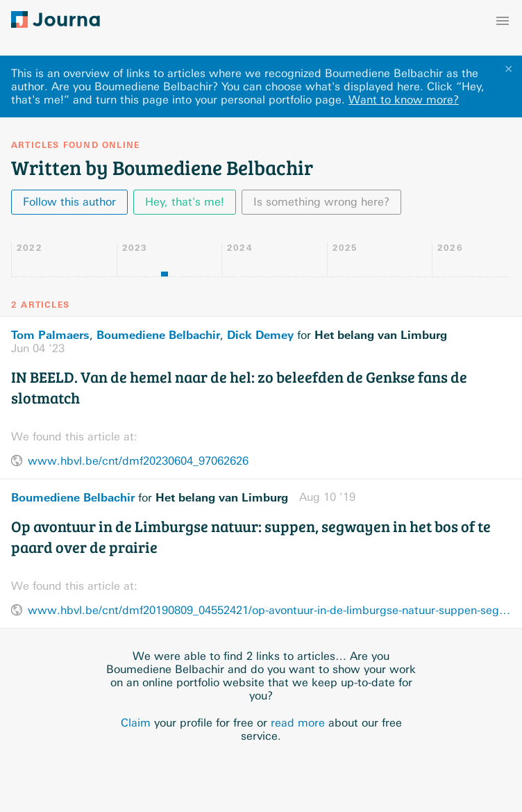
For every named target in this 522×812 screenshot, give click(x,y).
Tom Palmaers (50, 335)
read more (298, 723)
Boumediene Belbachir (158, 335)
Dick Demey (260, 335)
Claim (136, 723)
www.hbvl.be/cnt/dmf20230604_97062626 (138, 461)
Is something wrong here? (321, 202)
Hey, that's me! (185, 202)
